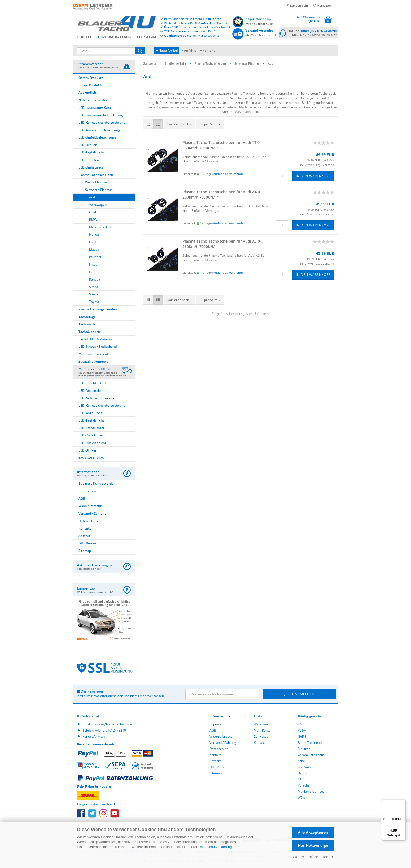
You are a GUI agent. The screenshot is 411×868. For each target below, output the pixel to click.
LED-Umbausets (91, 168)
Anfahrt (190, 51)
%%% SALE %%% (91, 459)
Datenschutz (88, 522)
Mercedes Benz (101, 228)
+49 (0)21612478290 (111, 731)
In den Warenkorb (313, 177)
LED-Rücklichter (91, 436)
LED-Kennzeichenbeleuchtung (102, 123)
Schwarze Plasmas (99, 190)
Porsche (304, 786)
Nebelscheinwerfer (93, 101)
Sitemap (85, 551)
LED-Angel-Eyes (90, 414)
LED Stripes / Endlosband (98, 347)
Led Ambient (307, 768)
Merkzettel (322, 5)
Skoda (94, 288)
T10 (301, 780)
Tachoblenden (89, 332)
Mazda (94, 250)
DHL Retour (88, 544)
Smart (94, 295)
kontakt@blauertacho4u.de (112, 725)
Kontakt (209, 51)
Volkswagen (98, 205)
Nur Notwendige (313, 845)
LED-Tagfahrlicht (91, 153)
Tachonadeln (88, 325)
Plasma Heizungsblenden (98, 310)
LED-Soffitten (89, 161)
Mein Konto (262, 731)
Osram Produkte (91, 78)
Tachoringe (87, 318)
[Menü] (403, 802)
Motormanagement (93, 355)
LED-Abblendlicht (92, 391)
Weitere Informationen (313, 857)
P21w (302, 731)
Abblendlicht (88, 93)
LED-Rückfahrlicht (92, 444)
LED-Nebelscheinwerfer (97, 399)
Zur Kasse (261, 737)
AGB (82, 499)
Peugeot (95, 258)
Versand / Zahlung (93, 514)
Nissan (94, 265)
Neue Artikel (167, 51)
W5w (301, 798)
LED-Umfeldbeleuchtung (97, 138)
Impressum (87, 492)
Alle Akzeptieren (313, 832)
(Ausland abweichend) (228, 175)
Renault (95, 280)
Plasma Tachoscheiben (96, 176)
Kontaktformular (95, 737)
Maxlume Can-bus (311, 792)
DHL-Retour (218, 768)
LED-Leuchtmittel (92, 384)
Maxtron (304, 749)
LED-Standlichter (91, 429)
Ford (92, 243)
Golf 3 (302, 737)
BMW (93, 220)
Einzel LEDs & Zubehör (96, 340)
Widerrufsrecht (90, 507)
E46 (301, 725)
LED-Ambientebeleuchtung (99, 131)
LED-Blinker (88, 146)
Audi (92, 198)
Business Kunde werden (97, 484)
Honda (94, 235)
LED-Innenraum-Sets (95, 108)
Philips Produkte (91, 86)
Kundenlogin (297, 5)
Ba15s (302, 774)
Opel (93, 213)
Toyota (94, 302)
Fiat (92, 273)
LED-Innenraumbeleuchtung (101, 116)
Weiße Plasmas (96, 183)
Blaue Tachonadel (311, 743)
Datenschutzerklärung (215, 847)
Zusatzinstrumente (93, 362)
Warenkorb (262, 725)
